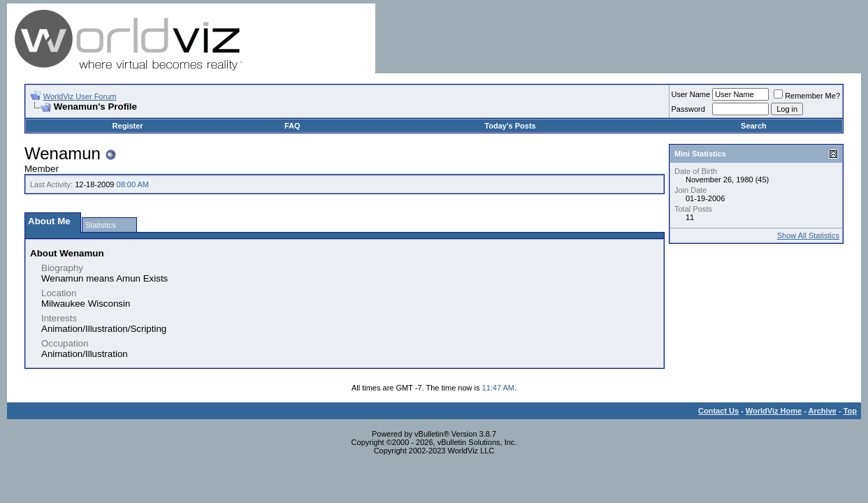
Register (128, 126)
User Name (691, 94)
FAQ (292, 126)
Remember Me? (807, 96)
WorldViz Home (774, 411)
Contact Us (718, 411)
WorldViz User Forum (80, 96)
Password (688, 109)
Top (850, 411)
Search (754, 126)
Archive (823, 411)
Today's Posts (510, 126)
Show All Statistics (808, 235)
